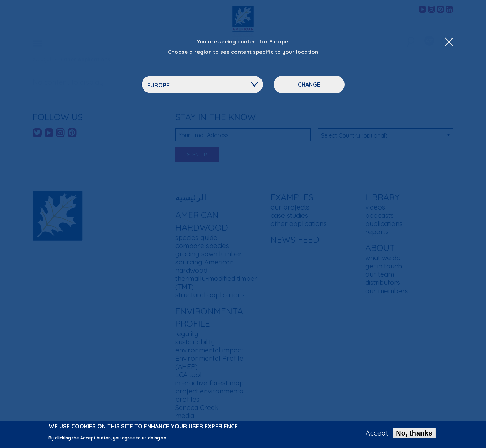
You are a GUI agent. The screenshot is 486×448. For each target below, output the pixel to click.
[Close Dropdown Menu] (449, 42)
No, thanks (414, 435)
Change (309, 84)
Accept (377, 435)
